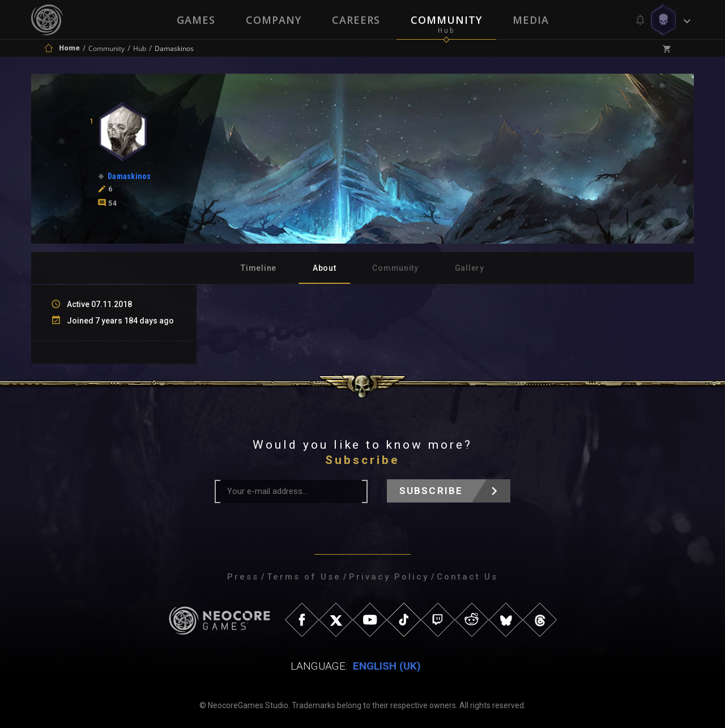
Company (274, 20)
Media (531, 20)
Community (446, 20)
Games (196, 20)
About (325, 268)
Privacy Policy (389, 577)
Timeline (259, 268)
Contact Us (467, 577)
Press (243, 577)
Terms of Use (304, 577)
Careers (356, 20)
